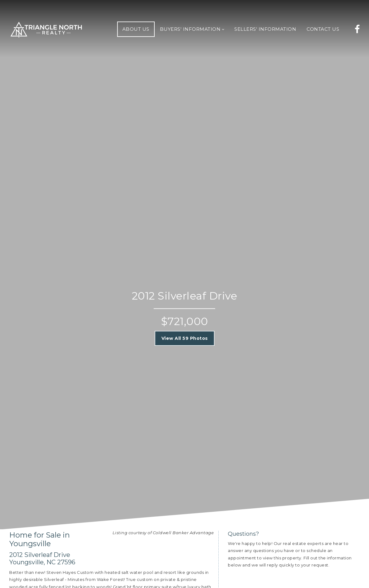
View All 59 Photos (185, 338)
